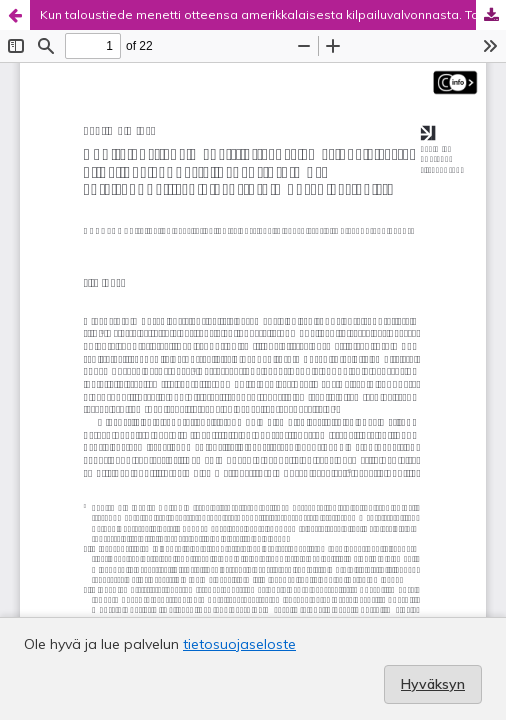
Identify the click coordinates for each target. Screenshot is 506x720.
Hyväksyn (433, 684)
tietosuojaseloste (239, 644)
